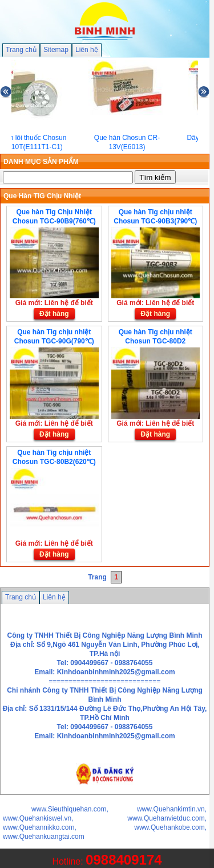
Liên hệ (87, 50)
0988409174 (124, 860)
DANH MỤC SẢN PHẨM (41, 162)
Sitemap (56, 50)
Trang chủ (21, 50)
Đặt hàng (54, 314)
